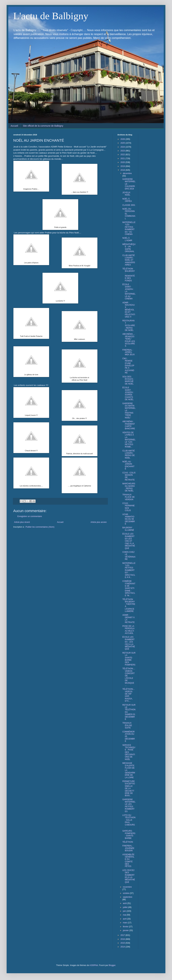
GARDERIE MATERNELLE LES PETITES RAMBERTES (129, 805)
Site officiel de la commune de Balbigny (43, 126)
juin (125, 911)
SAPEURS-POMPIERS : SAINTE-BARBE (129, 834)
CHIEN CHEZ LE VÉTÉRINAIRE (129, 556)
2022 (123, 155)
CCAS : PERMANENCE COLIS (129, 507)
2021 (123, 159)
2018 (123, 170)
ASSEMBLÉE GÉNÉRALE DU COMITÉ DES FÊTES (128, 860)
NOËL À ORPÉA (127, 200)
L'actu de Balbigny (51, 16)
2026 (123, 139)
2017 (123, 935)
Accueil (14, 126)
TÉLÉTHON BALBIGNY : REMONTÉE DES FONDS (129, 275)
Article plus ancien (99, 522)
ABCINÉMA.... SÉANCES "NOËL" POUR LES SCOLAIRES (129, 340)
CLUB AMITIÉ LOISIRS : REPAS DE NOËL (129, 454)
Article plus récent (22, 522)
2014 (123, 947)
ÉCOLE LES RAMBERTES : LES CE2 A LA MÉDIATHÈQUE (129, 643)
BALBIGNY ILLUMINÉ (128, 529)
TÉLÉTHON (128, 842)
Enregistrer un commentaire (30, 516)
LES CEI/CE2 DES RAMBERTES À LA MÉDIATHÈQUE (129, 876)
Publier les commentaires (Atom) (40, 527)
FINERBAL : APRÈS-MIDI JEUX (129, 352)
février (126, 927)
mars (125, 923)
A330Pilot (94, 965)
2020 (123, 162)
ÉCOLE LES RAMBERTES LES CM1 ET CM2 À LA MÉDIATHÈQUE (129, 541)
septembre (128, 897)
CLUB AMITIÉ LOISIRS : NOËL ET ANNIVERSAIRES (129, 260)
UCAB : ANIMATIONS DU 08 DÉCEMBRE (129, 519)
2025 (123, 143)
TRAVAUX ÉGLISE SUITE (127, 725)
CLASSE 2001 (129, 205)
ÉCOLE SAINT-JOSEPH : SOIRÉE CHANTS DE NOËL (128, 394)
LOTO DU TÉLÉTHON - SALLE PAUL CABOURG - (129, 821)
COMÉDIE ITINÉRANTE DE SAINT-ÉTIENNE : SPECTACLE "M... (129, 588)
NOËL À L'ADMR (127, 239)
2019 (123, 166)
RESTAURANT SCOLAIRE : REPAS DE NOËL (129, 325)
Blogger (112, 965)
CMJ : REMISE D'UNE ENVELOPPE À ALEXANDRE (128, 366)
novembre (127, 887)
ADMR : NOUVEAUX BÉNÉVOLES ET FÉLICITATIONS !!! (129, 310)
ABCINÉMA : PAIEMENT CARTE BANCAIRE (129, 425)
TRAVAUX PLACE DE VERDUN (129, 497)
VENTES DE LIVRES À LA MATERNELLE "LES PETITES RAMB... (129, 440)
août (125, 903)
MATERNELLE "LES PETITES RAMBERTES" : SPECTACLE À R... (129, 570)
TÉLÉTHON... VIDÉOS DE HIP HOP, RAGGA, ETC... (129, 695)
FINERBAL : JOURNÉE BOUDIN (128, 848)
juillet (125, 907)
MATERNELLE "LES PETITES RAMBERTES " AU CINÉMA (129, 228)
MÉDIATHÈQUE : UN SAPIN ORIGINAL (129, 248)
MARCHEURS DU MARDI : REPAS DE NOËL (129, 487)
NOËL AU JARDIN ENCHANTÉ (128, 465)
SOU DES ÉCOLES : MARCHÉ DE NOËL (128, 380)
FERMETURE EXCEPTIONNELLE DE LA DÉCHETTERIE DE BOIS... (129, 788)
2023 (123, 151)
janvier (126, 930)
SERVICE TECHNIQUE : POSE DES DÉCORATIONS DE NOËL (129, 752)
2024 (123, 147)
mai (125, 915)
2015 (123, 943)
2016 (123, 939)
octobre (126, 893)
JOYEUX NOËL (126, 194)
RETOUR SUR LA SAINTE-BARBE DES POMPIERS (129, 659)
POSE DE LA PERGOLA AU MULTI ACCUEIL (128, 630)
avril (125, 919)
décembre (127, 173)
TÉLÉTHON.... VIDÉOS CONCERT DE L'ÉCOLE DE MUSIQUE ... (129, 677)
